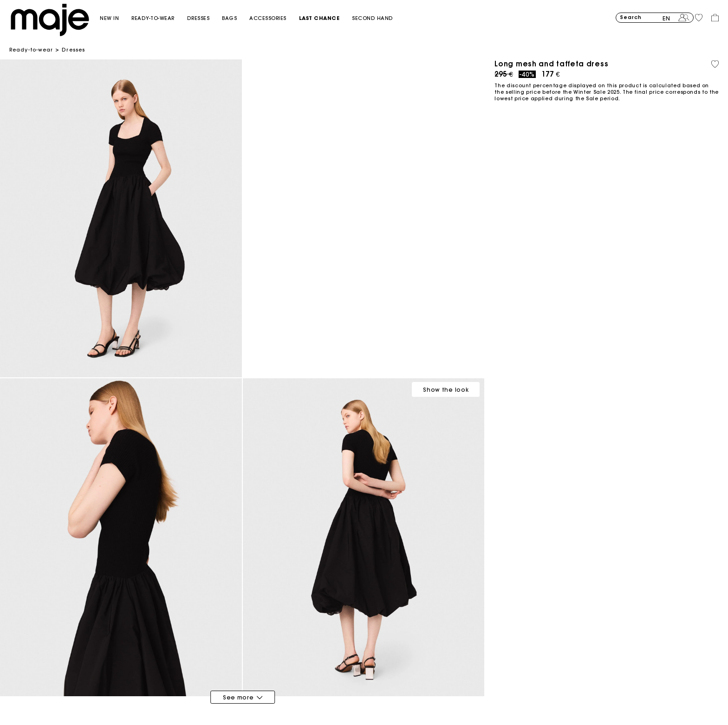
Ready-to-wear (31, 50)
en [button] (666, 18)
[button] (116, 18)
